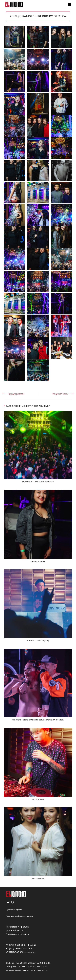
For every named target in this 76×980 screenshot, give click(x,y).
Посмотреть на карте (17, 934)
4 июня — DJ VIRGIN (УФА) (38, 641)
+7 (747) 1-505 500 (15, 949)
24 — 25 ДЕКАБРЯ (38, 561)
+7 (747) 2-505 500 (15, 945)
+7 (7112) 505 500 (15, 952)
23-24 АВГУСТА (38, 879)
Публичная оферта (14, 910)
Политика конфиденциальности (20, 916)
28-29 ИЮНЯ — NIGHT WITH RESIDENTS (38, 482)
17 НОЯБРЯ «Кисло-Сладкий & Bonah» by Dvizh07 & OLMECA (38, 720)
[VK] (8, 902)
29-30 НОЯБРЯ (38, 799)
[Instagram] (12, 902)
